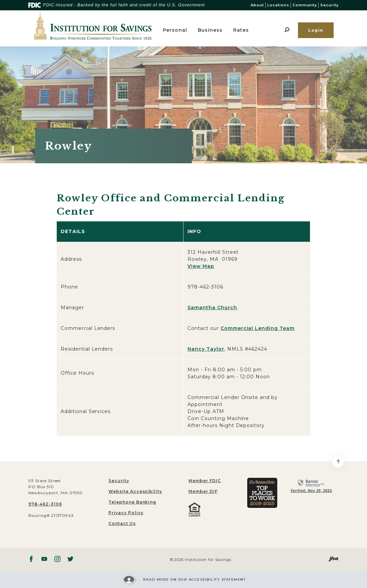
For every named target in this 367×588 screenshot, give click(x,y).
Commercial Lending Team (258, 328)
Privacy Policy (126, 513)
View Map (201, 266)
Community (305, 5)
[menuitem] (224, 481)
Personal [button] (175, 30)
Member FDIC (205, 481)
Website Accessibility (135, 491)
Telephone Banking (132, 502)
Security (329, 5)
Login (316, 30)
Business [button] (210, 30)
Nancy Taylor (206, 349)
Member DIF (203, 491)
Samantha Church (212, 308)
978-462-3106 (45, 504)
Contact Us (122, 523)
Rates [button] (241, 30)
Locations (278, 5)
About (257, 5)
